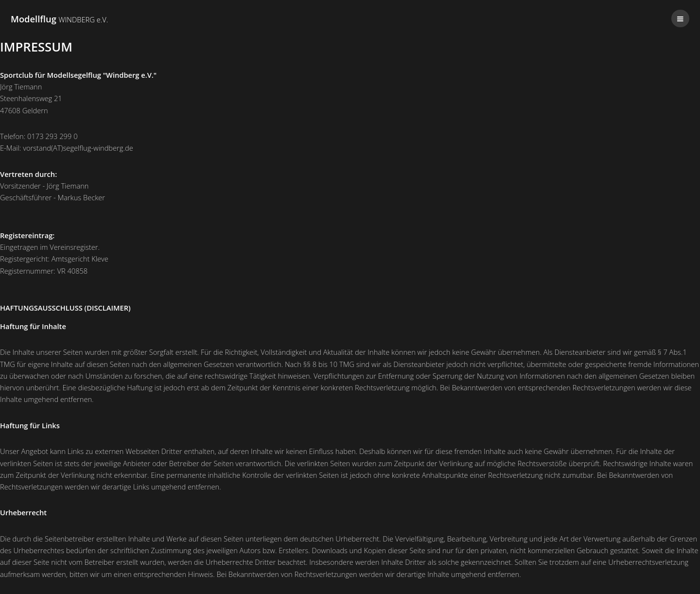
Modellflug (59, 19)
